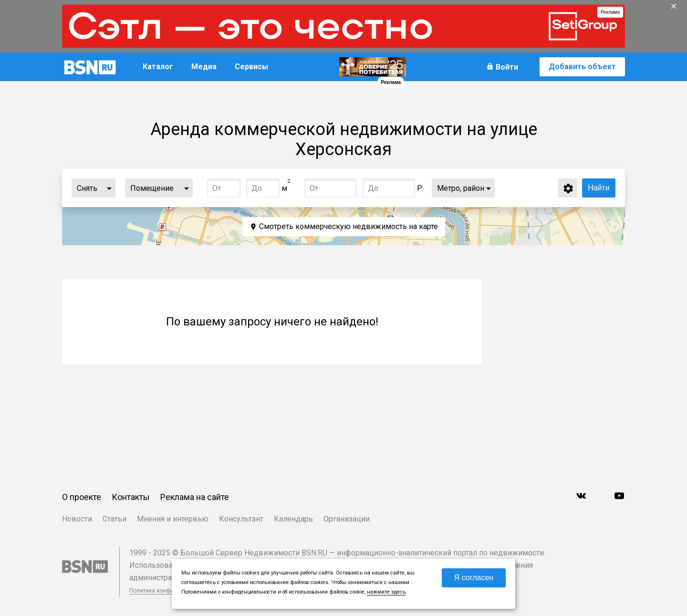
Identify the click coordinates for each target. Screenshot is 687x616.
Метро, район (461, 188)
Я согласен (474, 578)
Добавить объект (582, 67)
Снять (87, 188)
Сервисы (251, 67)
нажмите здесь (386, 592)
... (109, 188)
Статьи (114, 519)
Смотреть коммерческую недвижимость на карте (349, 226)
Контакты (131, 497)
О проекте (82, 497)
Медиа (204, 67)
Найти (599, 188)
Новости (77, 519)
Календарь (293, 519)
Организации (347, 519)
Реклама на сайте (195, 497)
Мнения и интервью (173, 519)
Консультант (241, 519)
